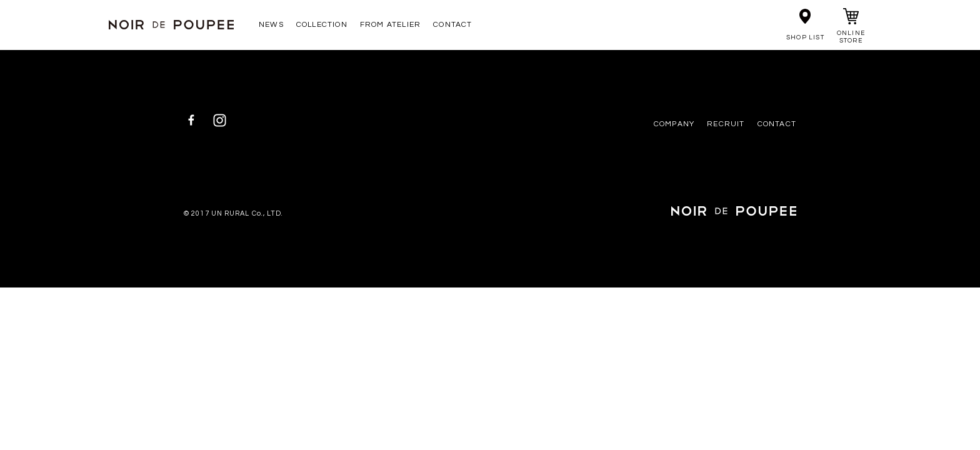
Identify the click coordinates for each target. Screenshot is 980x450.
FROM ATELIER (390, 25)
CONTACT (452, 25)
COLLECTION (322, 25)
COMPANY (674, 124)
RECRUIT (726, 124)
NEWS (271, 25)
